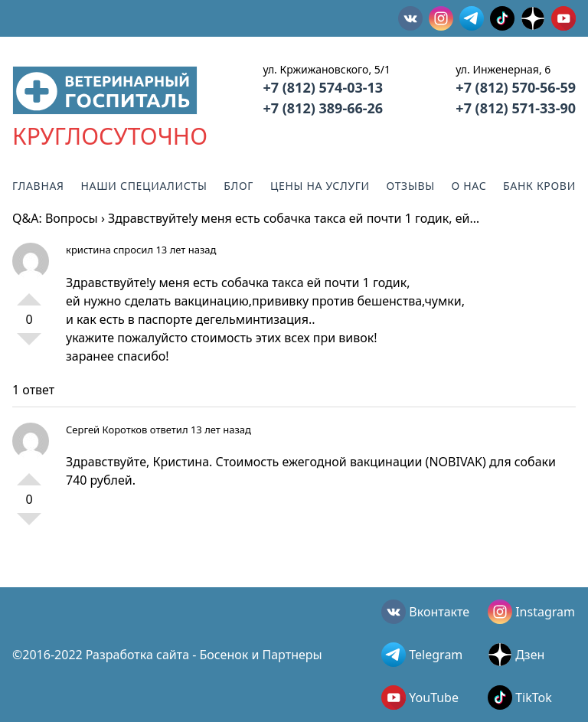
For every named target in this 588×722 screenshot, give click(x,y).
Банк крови (539, 186)
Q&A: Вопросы (55, 218)
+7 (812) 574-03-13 (323, 87)
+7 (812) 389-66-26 (323, 108)
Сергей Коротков (106, 430)
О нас (469, 186)
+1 (29, 293)
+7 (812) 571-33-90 (516, 108)
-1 (29, 345)
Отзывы (411, 186)
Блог (238, 186)
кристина (88, 250)
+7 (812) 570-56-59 (516, 87)
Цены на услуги (320, 186)
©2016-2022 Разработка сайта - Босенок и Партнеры (167, 655)
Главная (38, 186)
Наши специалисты (144, 186)
